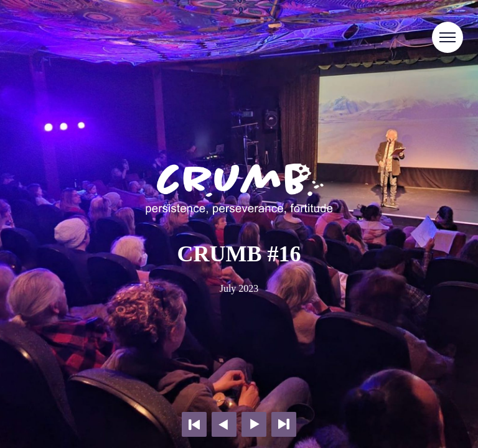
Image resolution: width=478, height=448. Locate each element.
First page (194, 424)
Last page (284, 424)
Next (254, 424)
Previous (224, 424)
